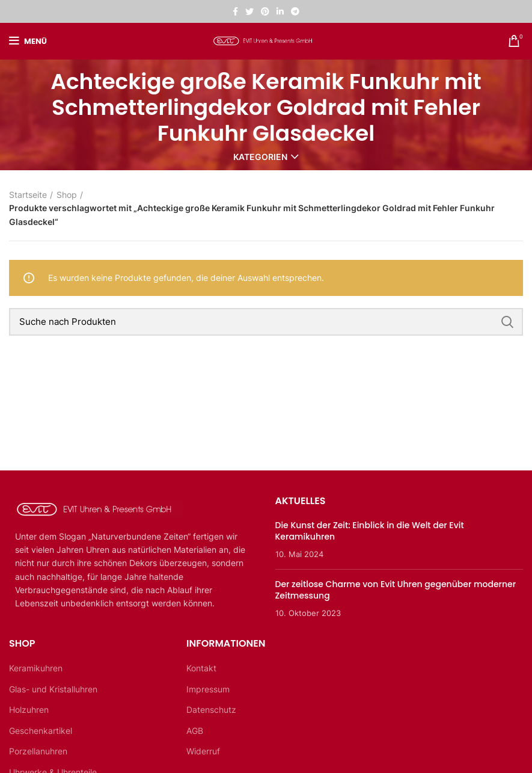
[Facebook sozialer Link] (235, 11)
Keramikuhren (36, 668)
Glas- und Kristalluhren (53, 689)
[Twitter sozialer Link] (249, 11)
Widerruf (203, 751)
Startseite (28, 195)
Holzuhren (29, 710)
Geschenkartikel (41, 731)
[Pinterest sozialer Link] (265, 11)
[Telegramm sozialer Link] (295, 11)
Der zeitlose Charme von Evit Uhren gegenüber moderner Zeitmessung (396, 590)
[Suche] (266, 322)
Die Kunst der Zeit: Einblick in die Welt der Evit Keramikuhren (370, 531)
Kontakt (201, 668)
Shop (67, 195)
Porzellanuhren (38, 751)
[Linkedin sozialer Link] (280, 11)
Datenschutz (211, 710)
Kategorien (260, 157)
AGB (195, 731)
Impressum (208, 689)
